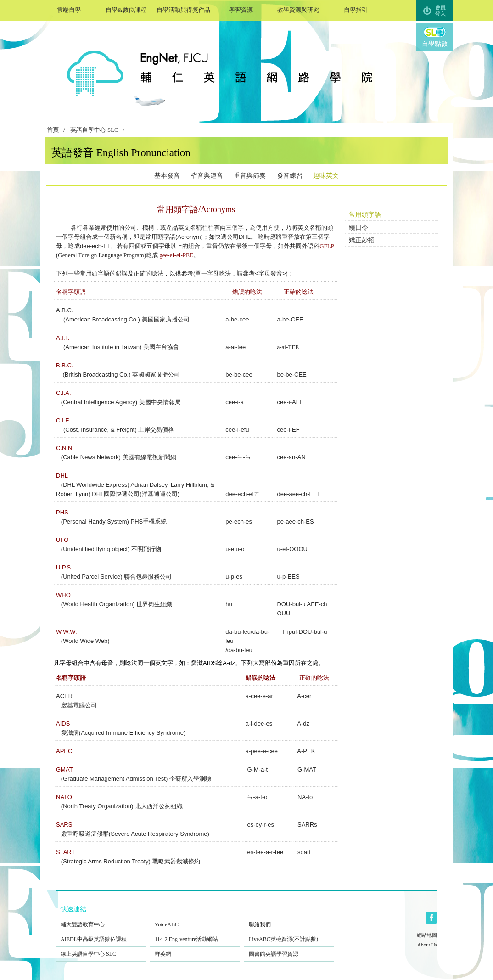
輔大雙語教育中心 (101, 918)
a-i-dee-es (259, 724)
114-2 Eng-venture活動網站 (195, 933)
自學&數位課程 (126, 9)
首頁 (53, 130)
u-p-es (234, 577)
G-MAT (306, 769)
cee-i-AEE (290, 402)
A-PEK (305, 751)
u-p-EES (288, 577)
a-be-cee (237, 319)
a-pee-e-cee (262, 751)
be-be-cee (239, 375)
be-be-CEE (291, 375)
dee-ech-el (239, 494)
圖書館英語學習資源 (289, 948)
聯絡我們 (289, 918)
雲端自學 (69, 9)
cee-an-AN (291, 457)
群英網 (195, 948)
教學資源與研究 (298, 9)
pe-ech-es (239, 521)
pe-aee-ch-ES (295, 521)
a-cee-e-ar (259, 696)
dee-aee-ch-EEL (299, 494)
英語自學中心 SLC (94, 130)
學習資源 (241, 9)
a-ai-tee (235, 347)
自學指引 (356, 9)
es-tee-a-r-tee (265, 852)
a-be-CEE (290, 319)
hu (229, 604)
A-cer (304, 696)
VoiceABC (195, 918)
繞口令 (359, 228)
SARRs (307, 825)
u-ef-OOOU (292, 549)
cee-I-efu (237, 430)
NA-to (305, 797)
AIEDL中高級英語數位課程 (101, 933)
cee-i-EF (288, 430)
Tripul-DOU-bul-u (304, 632)
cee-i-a (235, 402)
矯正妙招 (362, 240)
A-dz (303, 724)
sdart (303, 852)
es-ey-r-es (261, 825)
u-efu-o (235, 549)
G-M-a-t (257, 769)
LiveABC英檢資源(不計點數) (289, 933)
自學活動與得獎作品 (183, 9)
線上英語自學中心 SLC (101, 948)
